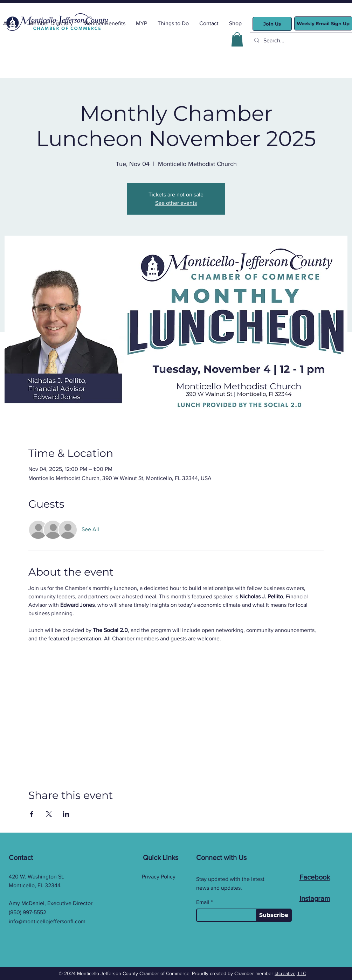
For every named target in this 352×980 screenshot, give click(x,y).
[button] (237, 39)
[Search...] (302, 40)
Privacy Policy (159, 877)
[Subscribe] (274, 915)
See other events (176, 203)
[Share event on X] (49, 814)
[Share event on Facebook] (32, 814)
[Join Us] (272, 24)
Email (203, 902)
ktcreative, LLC (290, 973)
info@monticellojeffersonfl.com (47, 921)
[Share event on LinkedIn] (66, 814)
